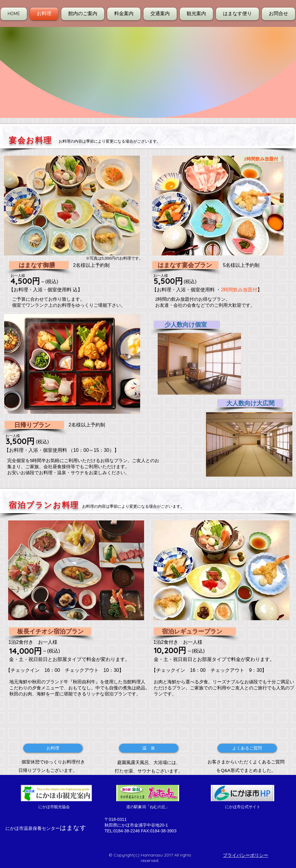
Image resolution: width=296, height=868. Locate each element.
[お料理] (53, 748)
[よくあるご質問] (247, 748)
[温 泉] (149, 748)
